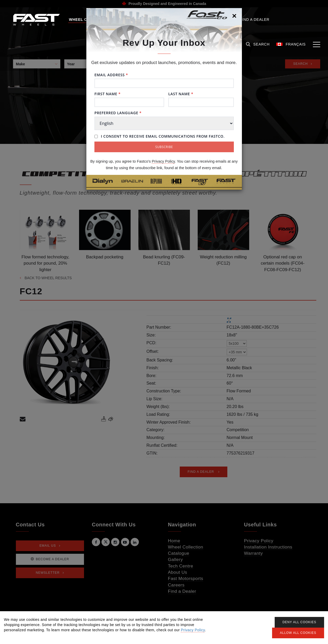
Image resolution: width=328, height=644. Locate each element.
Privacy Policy (163, 161)
